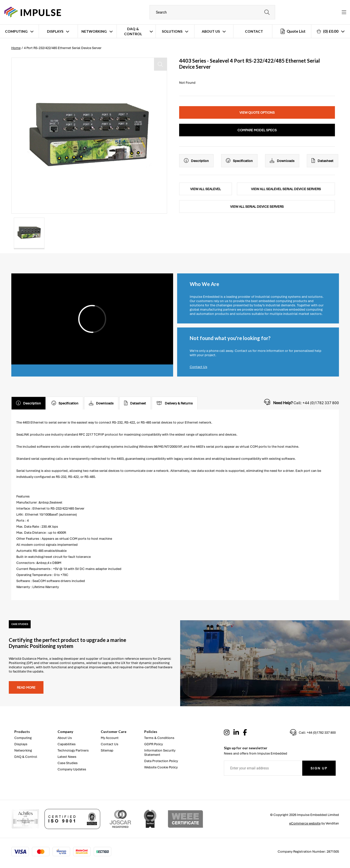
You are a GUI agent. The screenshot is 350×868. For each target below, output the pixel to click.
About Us (211, 31)
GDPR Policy (154, 744)
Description (196, 161)
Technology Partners (73, 750)
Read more (26, 688)
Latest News (67, 757)
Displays (55, 31)
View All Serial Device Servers (257, 207)
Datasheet (322, 161)
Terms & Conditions (159, 738)
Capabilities (67, 744)
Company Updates (72, 769)
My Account (110, 738)
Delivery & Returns (175, 403)
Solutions (172, 31)
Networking (94, 31)
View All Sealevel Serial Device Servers (286, 189)
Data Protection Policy (161, 761)
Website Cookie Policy (161, 767)
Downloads (282, 161)
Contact (254, 31)
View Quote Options (257, 113)
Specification (239, 161)
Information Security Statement (160, 753)
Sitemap (107, 750)
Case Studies (68, 763)
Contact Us (198, 367)
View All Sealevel (206, 189)
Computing (16, 31)
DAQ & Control (133, 31)
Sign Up (319, 768)
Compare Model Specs (257, 130)
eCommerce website (305, 823)
